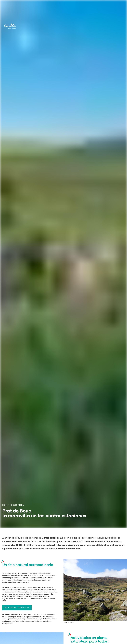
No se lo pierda (17, 505)
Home (5, 505)
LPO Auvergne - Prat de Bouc (17, 608)
